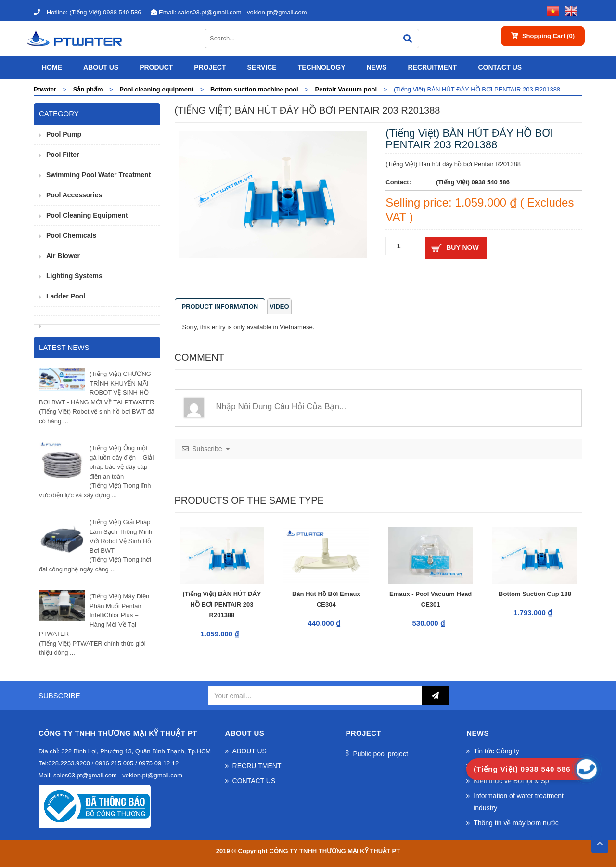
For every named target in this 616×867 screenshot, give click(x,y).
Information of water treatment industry (519, 802)
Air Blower (63, 256)
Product (156, 67)
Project (210, 67)
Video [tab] (279, 306)
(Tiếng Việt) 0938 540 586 (87, 12)
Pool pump (64, 134)
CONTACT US (500, 67)
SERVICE (262, 67)
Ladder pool (66, 296)
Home (52, 67)
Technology (322, 67)
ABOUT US (101, 67)
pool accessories (74, 195)
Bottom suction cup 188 (535, 594)
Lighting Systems (74, 276)
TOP (600, 841)
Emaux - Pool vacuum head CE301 (430, 599)
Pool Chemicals (71, 235)
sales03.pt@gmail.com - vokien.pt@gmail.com (229, 12)
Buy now (462, 247)
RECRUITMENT (432, 67)
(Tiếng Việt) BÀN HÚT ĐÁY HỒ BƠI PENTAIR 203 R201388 (222, 604)
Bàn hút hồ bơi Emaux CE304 (326, 599)
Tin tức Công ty (496, 751)
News (376, 67)
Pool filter (63, 155)
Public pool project (380, 754)
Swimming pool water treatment (98, 175)
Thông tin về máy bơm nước (516, 823)
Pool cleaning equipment (87, 215)
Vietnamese (296, 327)
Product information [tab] (220, 306)
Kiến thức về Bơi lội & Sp (511, 781)
